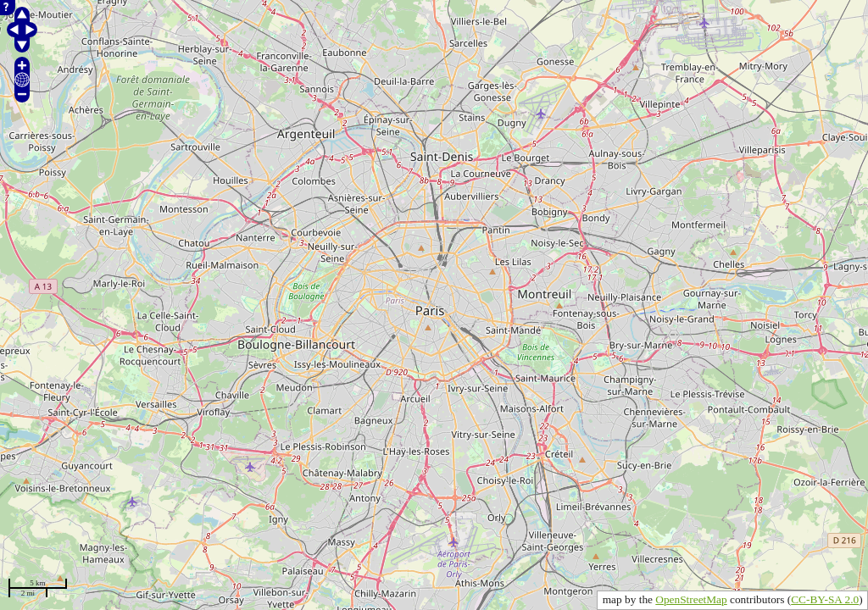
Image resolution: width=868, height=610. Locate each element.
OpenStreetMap (691, 599)
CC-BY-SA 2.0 (825, 599)
